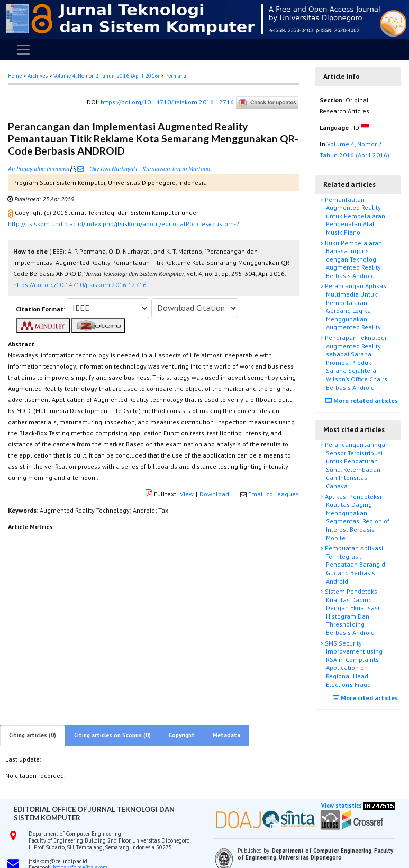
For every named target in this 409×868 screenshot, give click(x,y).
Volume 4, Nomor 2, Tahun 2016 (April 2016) (106, 76)
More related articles (363, 401)
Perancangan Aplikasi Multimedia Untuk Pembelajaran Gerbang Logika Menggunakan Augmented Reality (356, 306)
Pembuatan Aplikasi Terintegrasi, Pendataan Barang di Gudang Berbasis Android (355, 564)
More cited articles (367, 698)
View (187, 494)
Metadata (226, 735)
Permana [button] (176, 76)
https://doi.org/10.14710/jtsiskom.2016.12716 (167, 102)
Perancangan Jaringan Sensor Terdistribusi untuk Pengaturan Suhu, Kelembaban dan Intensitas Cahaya (356, 465)
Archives (38, 76)
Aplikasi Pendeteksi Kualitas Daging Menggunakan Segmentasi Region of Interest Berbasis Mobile (356, 517)
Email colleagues (274, 494)
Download (214, 494)
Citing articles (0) (33, 735)
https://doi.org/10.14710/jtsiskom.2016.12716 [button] (80, 285)
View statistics (342, 806)
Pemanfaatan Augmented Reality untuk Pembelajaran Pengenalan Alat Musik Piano (354, 216)
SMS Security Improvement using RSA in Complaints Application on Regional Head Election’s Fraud (353, 664)
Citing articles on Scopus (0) (112, 735)
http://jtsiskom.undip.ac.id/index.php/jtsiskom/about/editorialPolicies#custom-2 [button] (124, 224)
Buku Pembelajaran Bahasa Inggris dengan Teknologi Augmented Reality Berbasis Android (353, 259)
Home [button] (15, 76)
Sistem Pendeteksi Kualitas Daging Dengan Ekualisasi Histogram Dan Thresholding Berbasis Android (351, 612)
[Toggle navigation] (23, 50)
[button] (11, 213)
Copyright (182, 735)
